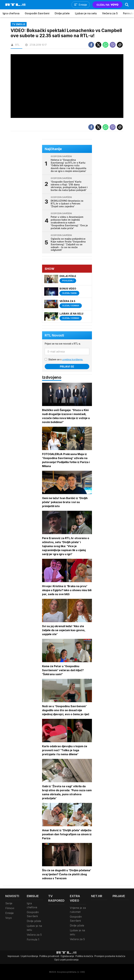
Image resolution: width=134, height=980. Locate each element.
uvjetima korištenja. (73, 359)
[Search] (127, 5)
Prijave (119, 896)
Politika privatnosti (49, 956)
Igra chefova (11, 13)
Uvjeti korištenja (29, 956)
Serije (9, 903)
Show (50, 269)
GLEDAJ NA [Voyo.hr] (107, 5)
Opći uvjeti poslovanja (66, 960)
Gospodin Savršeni (37, 13)
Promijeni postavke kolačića (110, 956)
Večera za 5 (110, 13)
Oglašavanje (67, 956)
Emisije (9, 913)
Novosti (12, 896)
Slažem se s (66, 359)
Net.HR (97, 896)
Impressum (13, 956)
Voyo (9, 918)
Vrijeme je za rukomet (78, 910)
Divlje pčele (62, 13)
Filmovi (10, 908)
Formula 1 (33, 939)
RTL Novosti (54, 335)
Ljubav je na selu (86, 13)
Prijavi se (67, 367)
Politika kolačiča (84, 956)
